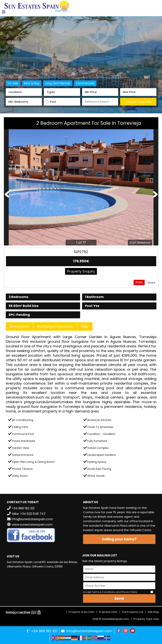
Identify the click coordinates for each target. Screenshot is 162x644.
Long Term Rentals (58, 83)
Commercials (85, 83)
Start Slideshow (140, 243)
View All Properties (138, 102)
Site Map (154, 612)
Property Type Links (146, 619)
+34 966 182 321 (44, 631)
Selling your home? (119, 539)
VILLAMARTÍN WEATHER (43, 586)
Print (139, 282)
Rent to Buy (32, 83)
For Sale (13, 83)
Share (151, 283)
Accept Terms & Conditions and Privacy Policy (110, 592)
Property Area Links (82, 612)
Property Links (108, 612)
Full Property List (133, 612)
